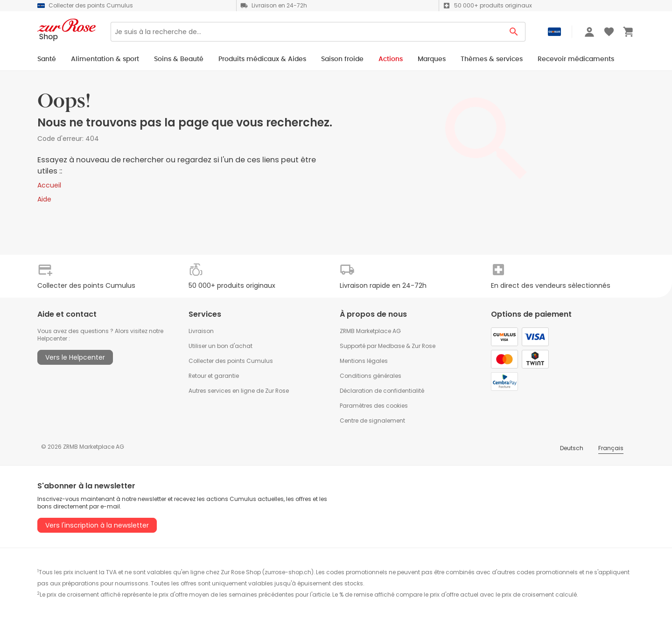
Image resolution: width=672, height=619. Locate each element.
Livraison (201, 331)
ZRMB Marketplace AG (370, 331)
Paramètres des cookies (374, 406)
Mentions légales (364, 361)
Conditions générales (371, 376)
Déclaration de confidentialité (382, 391)
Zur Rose (423, 346)
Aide (44, 199)
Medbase (391, 346)
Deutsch (572, 448)
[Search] (307, 32)
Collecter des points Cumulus (231, 361)
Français (611, 448)
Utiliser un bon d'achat (220, 346)
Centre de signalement (372, 421)
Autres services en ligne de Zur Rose (239, 391)
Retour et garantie (214, 376)
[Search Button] (514, 32)
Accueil (49, 185)
